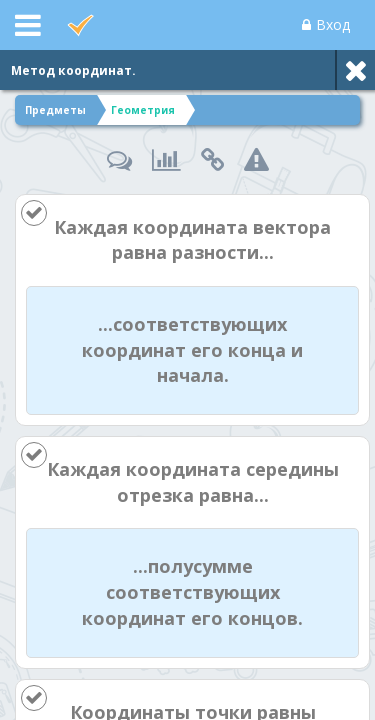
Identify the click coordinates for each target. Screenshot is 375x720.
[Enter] (187, 700)
